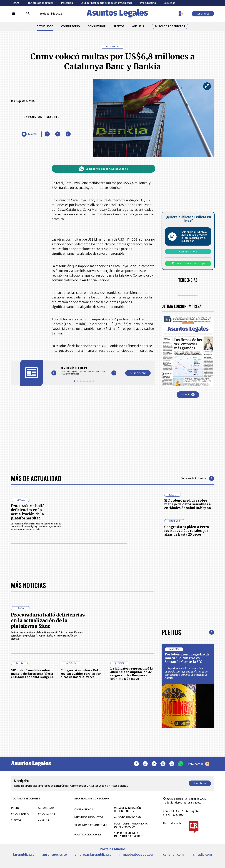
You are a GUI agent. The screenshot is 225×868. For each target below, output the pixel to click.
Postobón (67, 3)
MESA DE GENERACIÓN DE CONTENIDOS (127, 809)
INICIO (15, 808)
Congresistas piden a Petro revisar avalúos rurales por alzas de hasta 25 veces (187, 531)
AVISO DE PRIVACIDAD (127, 817)
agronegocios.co (55, 854)
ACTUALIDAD (45, 26)
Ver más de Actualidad (198, 478)
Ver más (188, 395)
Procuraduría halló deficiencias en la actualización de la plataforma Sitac (28, 512)
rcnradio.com (202, 854)
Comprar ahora (188, 252)
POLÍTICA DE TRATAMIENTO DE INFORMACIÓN (131, 825)
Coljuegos (169, 3)
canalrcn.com (173, 854)
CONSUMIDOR (97, 26)
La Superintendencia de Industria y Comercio (107, 3)
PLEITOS (119, 26)
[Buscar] (28, 14)
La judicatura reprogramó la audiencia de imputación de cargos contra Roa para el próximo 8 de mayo (131, 674)
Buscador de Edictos (170, 26)
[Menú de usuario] (180, 14)
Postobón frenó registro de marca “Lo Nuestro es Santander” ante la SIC (187, 658)
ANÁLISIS (138, 26)
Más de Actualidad (36, 478)
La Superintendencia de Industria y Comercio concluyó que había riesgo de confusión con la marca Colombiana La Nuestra (186, 673)
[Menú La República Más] (13, 14)
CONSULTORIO (70, 26)
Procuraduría (148, 3)
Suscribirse (203, 14)
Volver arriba (199, 764)
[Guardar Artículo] (29, 134)
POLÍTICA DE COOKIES (88, 835)
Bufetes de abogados (41, 3)
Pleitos (171, 632)
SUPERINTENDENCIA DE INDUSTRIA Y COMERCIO (129, 835)
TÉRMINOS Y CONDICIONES (91, 825)
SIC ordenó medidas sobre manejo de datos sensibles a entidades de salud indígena (187, 504)
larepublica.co (24, 854)
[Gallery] (84, 371)
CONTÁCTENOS (84, 809)
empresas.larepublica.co (93, 854)
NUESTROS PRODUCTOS (89, 817)
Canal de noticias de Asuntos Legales (104, 169)
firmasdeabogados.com (137, 854)
